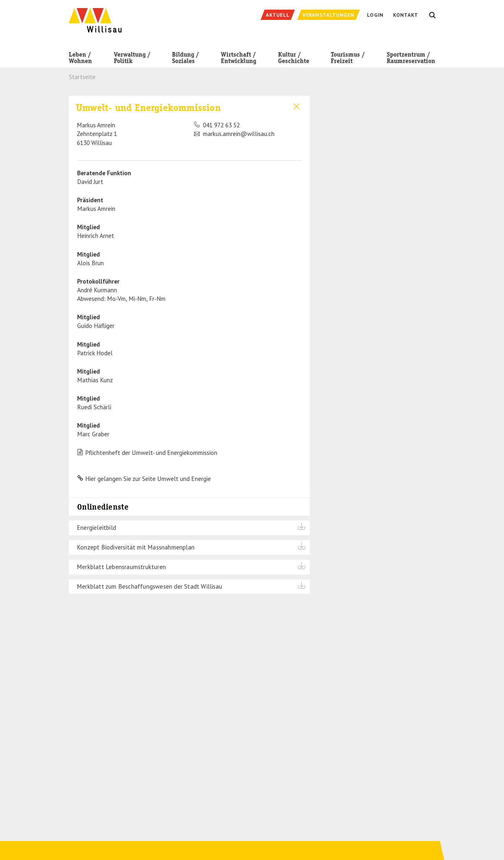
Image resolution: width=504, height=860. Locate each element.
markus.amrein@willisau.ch (234, 134)
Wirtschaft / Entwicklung (239, 59)
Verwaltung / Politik (132, 59)
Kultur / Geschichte (294, 59)
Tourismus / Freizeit (348, 59)
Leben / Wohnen (80, 59)
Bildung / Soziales (185, 59)
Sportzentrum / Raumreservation (411, 59)
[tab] (189, 124)
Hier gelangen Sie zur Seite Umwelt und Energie (148, 479)
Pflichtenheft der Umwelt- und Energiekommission (151, 453)
